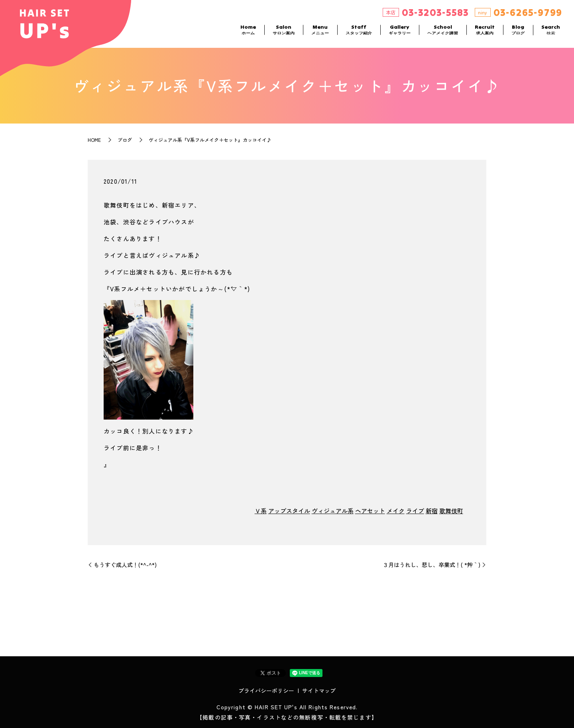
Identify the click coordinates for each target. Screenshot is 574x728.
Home (248, 32)
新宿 (432, 511)
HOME (94, 140)
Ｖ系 (261, 511)
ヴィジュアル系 (333, 511)
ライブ (415, 511)
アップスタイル (289, 511)
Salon (284, 32)
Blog (518, 32)
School (443, 32)
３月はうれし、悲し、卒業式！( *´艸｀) (431, 565)
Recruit (485, 32)
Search (551, 32)
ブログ (125, 140)
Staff (359, 32)
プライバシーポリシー (266, 691)
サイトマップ (319, 691)
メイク (396, 511)
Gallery (400, 32)
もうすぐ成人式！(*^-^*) (125, 565)
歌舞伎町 (451, 511)
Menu (320, 32)
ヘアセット (370, 511)
